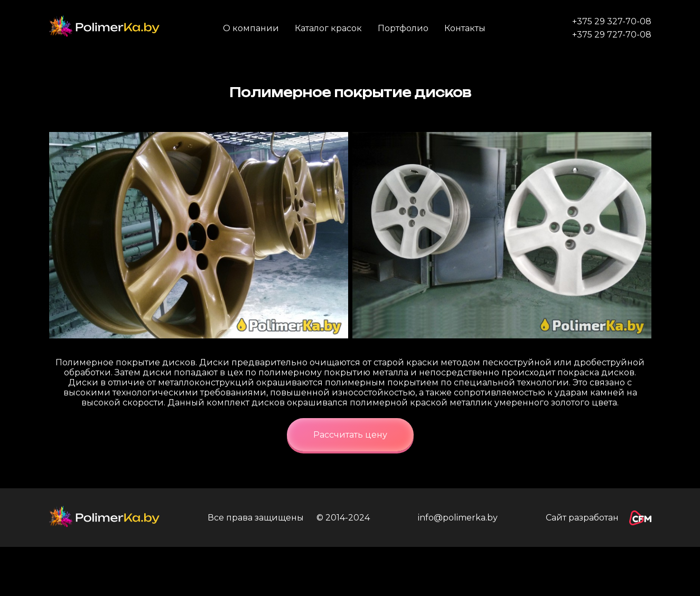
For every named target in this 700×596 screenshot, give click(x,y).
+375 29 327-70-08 (612, 21)
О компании (251, 28)
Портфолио (403, 28)
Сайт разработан (599, 518)
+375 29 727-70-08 (612, 35)
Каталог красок (328, 28)
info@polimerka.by (458, 518)
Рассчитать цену (350, 435)
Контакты (465, 28)
